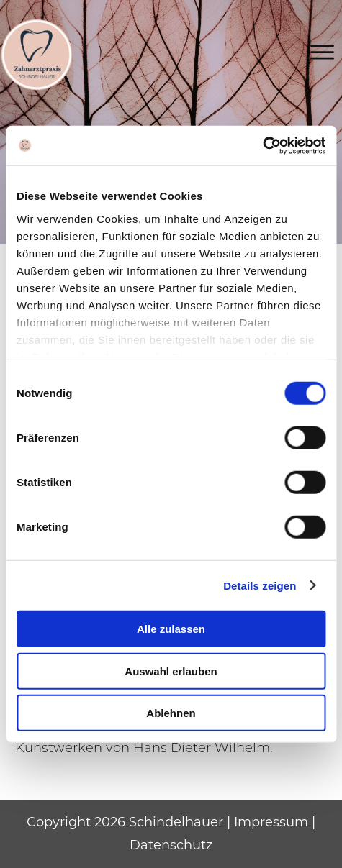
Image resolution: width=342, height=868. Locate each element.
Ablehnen (171, 713)
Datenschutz (171, 845)
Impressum (271, 822)
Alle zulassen (171, 629)
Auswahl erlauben (171, 671)
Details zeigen (260, 585)
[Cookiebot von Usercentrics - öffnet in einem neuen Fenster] (262, 145)
